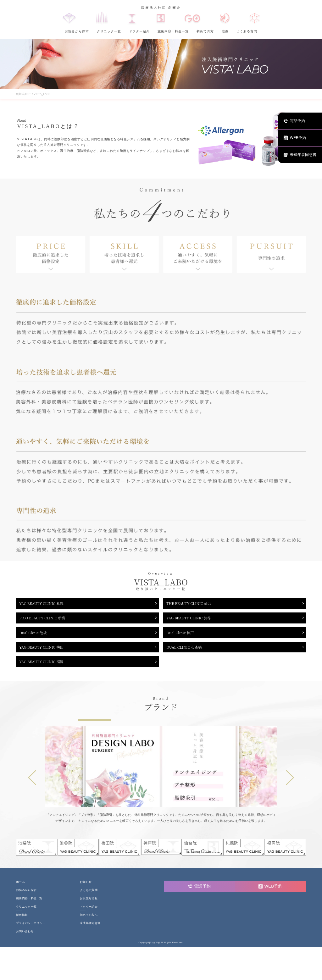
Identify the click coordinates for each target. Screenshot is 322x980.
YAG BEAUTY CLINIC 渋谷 (192, 620)
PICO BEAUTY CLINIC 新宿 (46, 620)
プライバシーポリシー (31, 931)
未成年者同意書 (90, 931)
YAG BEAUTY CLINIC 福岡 (45, 669)
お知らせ (86, 890)
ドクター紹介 (139, 31)
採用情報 (22, 923)
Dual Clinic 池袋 (36, 637)
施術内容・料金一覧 (173, 31)
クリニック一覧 (109, 31)
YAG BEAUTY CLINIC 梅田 (45, 653)
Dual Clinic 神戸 (183, 637)
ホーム (20, 890)
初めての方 (205, 31)
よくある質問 (247, 31)
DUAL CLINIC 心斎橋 (187, 653)
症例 (225, 31)
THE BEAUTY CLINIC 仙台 (193, 604)
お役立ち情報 (89, 907)
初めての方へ (89, 923)
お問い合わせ (25, 940)
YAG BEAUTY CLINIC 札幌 (45, 604)
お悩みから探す (77, 31)
